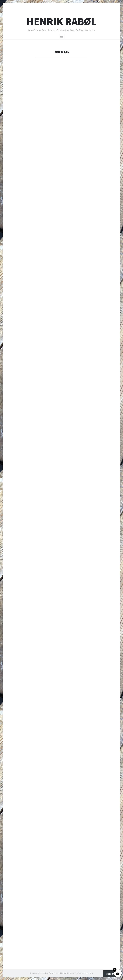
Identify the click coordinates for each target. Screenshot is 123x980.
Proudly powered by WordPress (44, 973)
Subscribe (112, 974)
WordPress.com (86, 973)
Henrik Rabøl (61, 21)
